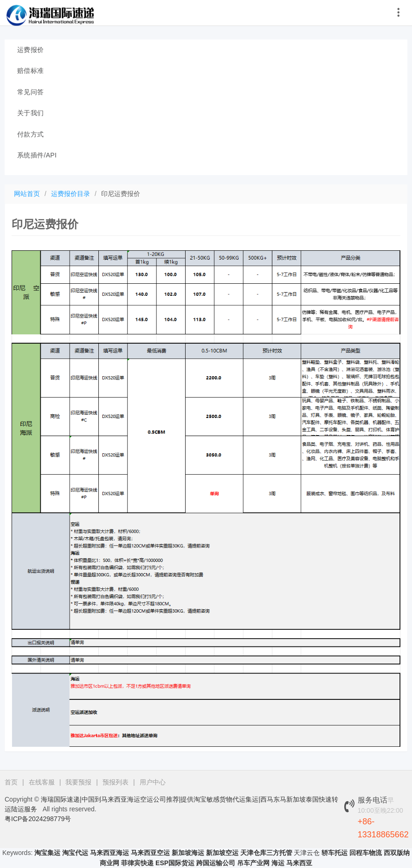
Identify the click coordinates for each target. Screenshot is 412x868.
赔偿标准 (30, 71)
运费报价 (30, 50)
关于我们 (30, 113)
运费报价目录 (71, 194)
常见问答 (30, 92)
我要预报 (78, 782)
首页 (11, 782)
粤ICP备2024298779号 (38, 819)
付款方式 (30, 134)
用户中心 (153, 782)
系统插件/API (37, 155)
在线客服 (42, 782)
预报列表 (116, 782)
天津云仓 (307, 853)
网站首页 (27, 194)
